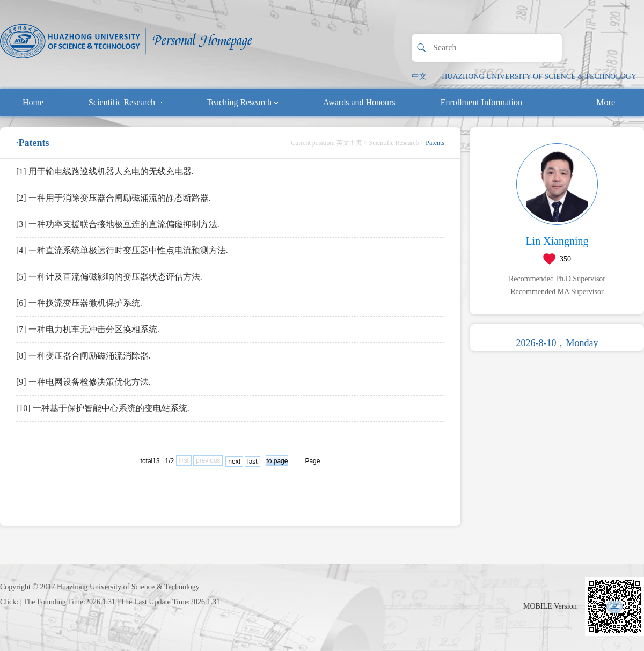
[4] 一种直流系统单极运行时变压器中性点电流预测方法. (122, 250)
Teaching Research (242, 102)
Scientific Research (125, 102)
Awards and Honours (359, 102)
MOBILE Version (550, 606)
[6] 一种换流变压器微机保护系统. (79, 303)
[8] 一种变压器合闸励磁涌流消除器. (83, 356)
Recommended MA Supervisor (557, 292)
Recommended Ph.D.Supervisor (557, 279)
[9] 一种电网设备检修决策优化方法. (83, 382)
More (609, 102)
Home (33, 102)
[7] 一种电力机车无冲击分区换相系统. (88, 329)
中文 (419, 76)
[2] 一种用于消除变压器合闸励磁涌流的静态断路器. (114, 198)
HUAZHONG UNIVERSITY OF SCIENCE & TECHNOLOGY (539, 76)
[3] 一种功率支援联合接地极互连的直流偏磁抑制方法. (118, 224)
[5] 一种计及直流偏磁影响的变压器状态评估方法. (109, 277)
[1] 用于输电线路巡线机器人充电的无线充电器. (105, 171)
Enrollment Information (481, 102)
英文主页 (349, 143)
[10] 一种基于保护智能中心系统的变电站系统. (103, 408)
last (253, 462)
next (234, 462)
